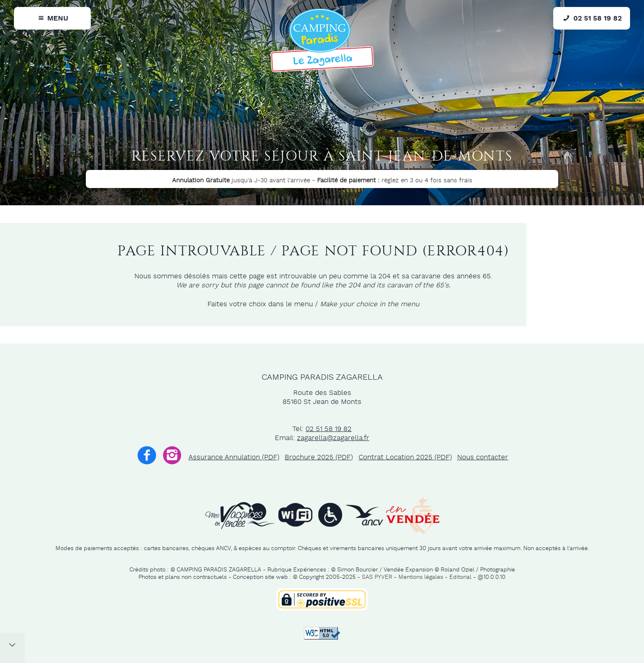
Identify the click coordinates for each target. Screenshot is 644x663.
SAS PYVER (377, 577)
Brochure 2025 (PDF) (319, 457)
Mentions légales (421, 577)
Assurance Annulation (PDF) (234, 457)
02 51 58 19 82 (329, 429)
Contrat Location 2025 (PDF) (405, 457)
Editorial (460, 577)
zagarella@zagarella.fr (333, 438)
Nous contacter (483, 457)
